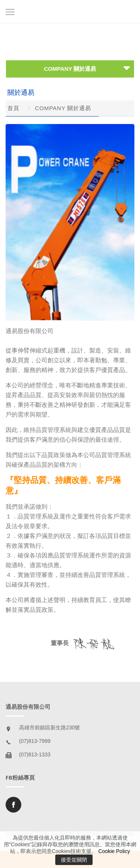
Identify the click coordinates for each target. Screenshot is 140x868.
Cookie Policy (114, 851)
